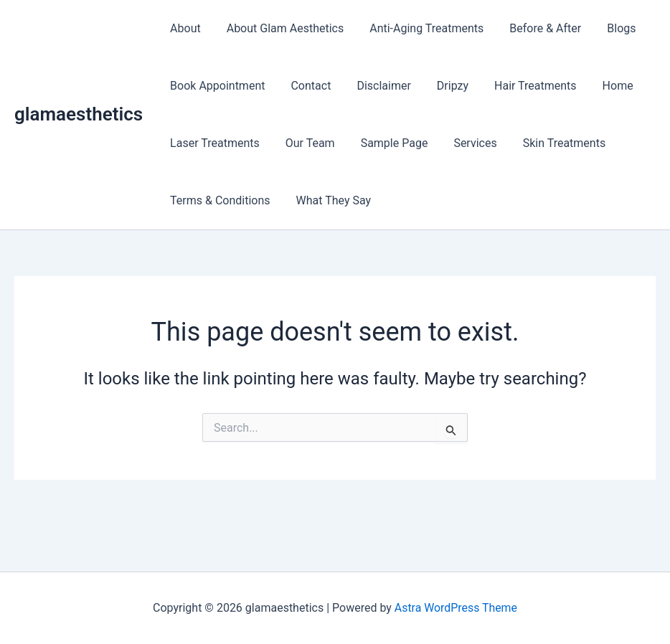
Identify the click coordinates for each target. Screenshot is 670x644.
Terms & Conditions (219, 200)
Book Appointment (216, 86)
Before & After (535, 28)
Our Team (306, 143)
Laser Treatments (213, 143)
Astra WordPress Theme (456, 608)
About (184, 28)
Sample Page (387, 143)
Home (602, 86)
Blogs (608, 28)
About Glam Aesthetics (281, 28)
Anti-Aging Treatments (419, 28)
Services (465, 143)
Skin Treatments (552, 143)
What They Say (330, 200)
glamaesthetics (79, 114)
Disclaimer (376, 86)
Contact (306, 86)
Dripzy (443, 86)
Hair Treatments (523, 86)
